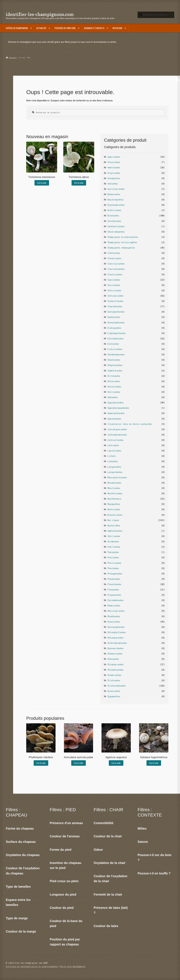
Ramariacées (114, 606)
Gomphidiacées (115, 371)
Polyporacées (114, 595)
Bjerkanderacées (116, 205)
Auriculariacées (116, 189)
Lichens (112, 456)
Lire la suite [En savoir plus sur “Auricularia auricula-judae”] (79, 763)
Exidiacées (113, 344)
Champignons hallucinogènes (122, 242)
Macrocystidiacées (117, 477)
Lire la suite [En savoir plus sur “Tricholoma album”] (79, 183)
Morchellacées (115, 493)
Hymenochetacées (116, 413)
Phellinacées (114, 563)
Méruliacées (114, 488)
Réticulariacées (116, 611)
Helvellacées (114, 387)
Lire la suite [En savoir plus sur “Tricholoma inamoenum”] (42, 183)
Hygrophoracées (116, 403)
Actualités (41, 28)
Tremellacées (114, 675)
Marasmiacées (114, 483)
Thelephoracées (116, 670)
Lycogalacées (114, 467)
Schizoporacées (116, 638)
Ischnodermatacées (117, 435)
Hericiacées (114, 392)
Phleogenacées (115, 574)
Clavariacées (114, 258)
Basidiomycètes (116, 200)
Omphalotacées (115, 531)
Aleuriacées (114, 162)
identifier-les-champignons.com (40, 14)
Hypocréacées (114, 419)
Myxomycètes (114, 504)
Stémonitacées (115, 654)
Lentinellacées (116, 440)
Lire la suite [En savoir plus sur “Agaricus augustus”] (116, 763)
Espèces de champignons (17, 28)
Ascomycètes (114, 178)
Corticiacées (114, 290)
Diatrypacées (114, 328)
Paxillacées (114, 547)
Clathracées (114, 253)
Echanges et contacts (94, 28)
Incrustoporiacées (117, 429)
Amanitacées (114, 168)
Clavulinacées (115, 275)
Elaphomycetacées (117, 333)
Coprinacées (114, 280)
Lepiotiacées (114, 451)
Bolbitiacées (114, 210)
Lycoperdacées (115, 472)
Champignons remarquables (121, 248)
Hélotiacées (114, 381)
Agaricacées (114, 157)
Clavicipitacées (116, 264)
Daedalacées (114, 317)
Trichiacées (114, 680)
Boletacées (113, 216)
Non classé (113, 520)
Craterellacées (116, 301)
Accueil (13, 58)
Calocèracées (114, 221)
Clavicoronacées (116, 269)
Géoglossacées (115, 365)
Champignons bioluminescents (123, 237)
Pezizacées (113, 552)
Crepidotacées (115, 306)
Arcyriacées (114, 173)
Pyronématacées (116, 600)
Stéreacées (113, 659)
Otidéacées (113, 542)
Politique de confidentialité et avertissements (32, 967)
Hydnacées (113, 397)
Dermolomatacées (116, 323)
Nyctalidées (114, 526)
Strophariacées (116, 664)
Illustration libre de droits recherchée (130, 424)
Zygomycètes (114, 696)
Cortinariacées (116, 296)
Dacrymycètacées (116, 312)
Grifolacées (114, 376)
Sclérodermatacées (117, 643)
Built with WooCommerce (73, 967)
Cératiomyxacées (116, 232)
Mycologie (117, 28)
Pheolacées (113, 568)
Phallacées (113, 558)
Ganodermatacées (116, 355)
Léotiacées (113, 445)
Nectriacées (114, 509)
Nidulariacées (115, 515)
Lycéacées (113, 461)
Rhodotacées (114, 616)
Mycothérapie (114, 499)
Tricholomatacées (117, 686)
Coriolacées (114, 285)
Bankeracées (114, 194)
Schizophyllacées (117, 632)
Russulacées (114, 622)
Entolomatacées (116, 339)
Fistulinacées (115, 349)
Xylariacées (114, 691)
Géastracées (114, 360)
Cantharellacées (116, 226)
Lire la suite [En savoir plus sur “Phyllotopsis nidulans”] (41, 763)
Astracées (113, 184)
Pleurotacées (114, 584)
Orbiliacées (114, 536)
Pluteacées (113, 590)
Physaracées (114, 579)
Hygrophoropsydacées (118, 408)
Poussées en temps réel (65, 28)
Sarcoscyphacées (116, 627)
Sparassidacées (116, 648)
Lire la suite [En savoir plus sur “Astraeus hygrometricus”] (154, 763)
